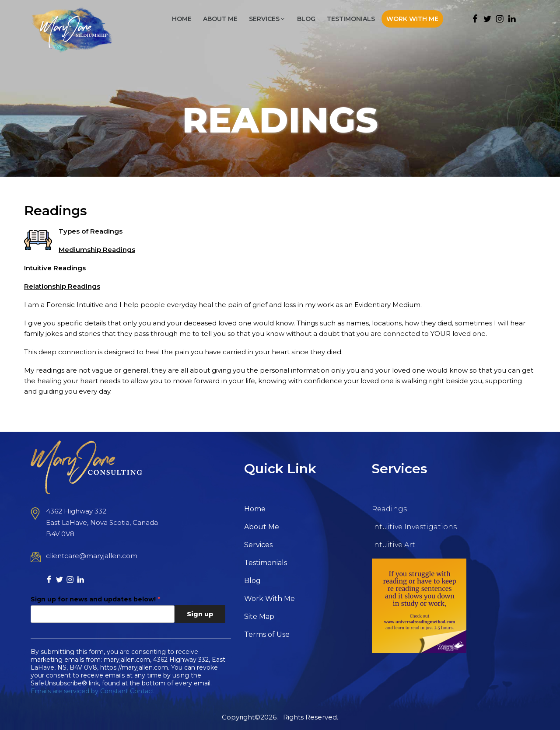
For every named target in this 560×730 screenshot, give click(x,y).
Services (267, 19)
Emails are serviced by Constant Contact (93, 691)
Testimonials (351, 19)
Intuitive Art (394, 545)
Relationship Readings (62, 286)
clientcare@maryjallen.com (92, 556)
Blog (306, 19)
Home (182, 19)
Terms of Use (267, 634)
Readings (389, 509)
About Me (220, 19)
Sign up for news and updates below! (95, 599)
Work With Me (412, 19)
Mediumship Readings (97, 250)
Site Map (259, 616)
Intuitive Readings (55, 268)
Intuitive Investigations (414, 527)
